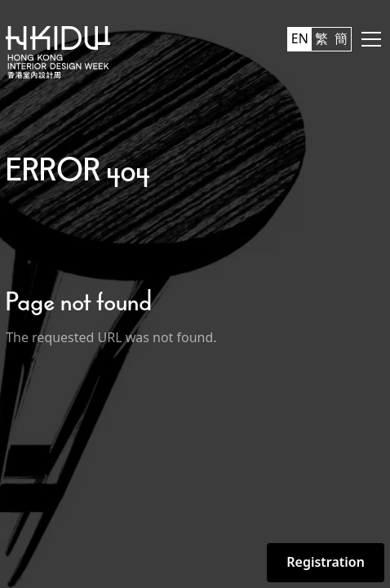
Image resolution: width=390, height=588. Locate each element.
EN (300, 38)
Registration (326, 562)
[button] (368, 39)
